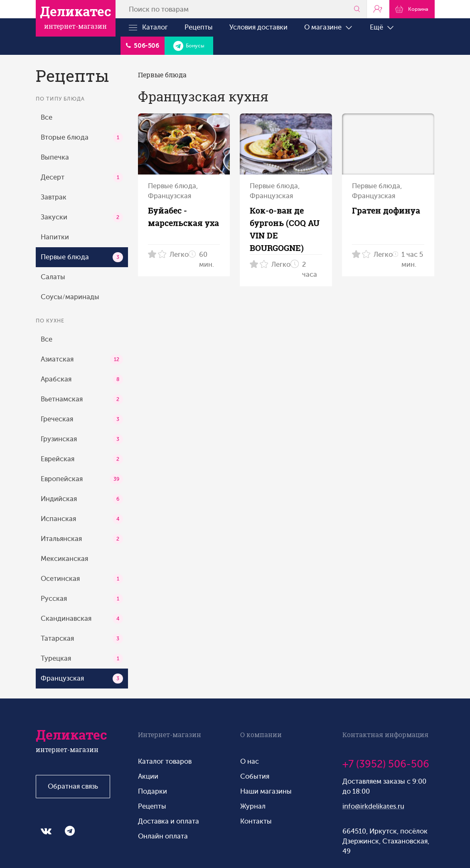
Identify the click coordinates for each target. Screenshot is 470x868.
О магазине (329, 27)
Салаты (53, 277)
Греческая (82, 419)
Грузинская (82, 439)
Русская (82, 599)
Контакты (256, 821)
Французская (82, 679)
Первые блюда (82, 257)
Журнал (253, 806)
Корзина (412, 9)
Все (47, 117)
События (255, 776)
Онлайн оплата (163, 836)
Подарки (153, 791)
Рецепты (199, 27)
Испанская (82, 519)
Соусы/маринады (70, 297)
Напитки (55, 237)
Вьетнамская (82, 399)
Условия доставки (258, 27)
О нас (250, 761)
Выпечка (55, 157)
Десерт (82, 177)
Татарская (82, 639)
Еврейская (82, 459)
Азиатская (82, 359)
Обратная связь (73, 786)
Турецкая (82, 659)
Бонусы (189, 46)
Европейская (82, 479)
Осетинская (82, 579)
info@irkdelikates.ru (373, 806)
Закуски (82, 217)
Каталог (148, 27)
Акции (148, 776)
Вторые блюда (82, 138)
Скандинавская (82, 619)
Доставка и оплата (169, 821)
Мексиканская (64, 559)
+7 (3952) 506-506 (386, 764)
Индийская (82, 499)
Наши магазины (266, 791)
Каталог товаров (165, 761)
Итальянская (82, 539)
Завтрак (54, 197)
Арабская (82, 379)
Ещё (382, 27)
